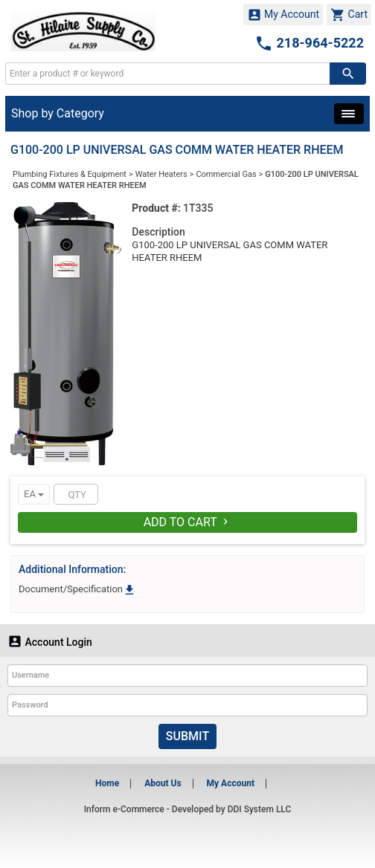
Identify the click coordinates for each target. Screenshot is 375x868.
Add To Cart (188, 522)
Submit (187, 736)
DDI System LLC (260, 809)
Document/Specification (77, 589)
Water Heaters (161, 174)
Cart (349, 15)
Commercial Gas (226, 174)
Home (107, 783)
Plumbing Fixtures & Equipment (70, 174)
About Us (163, 783)
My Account (283, 15)
